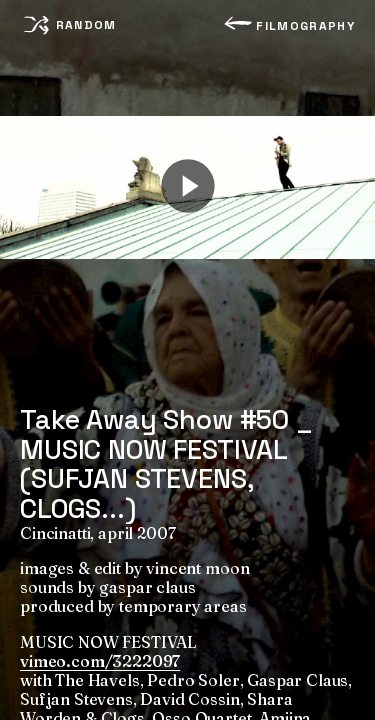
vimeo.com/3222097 (100, 661)
